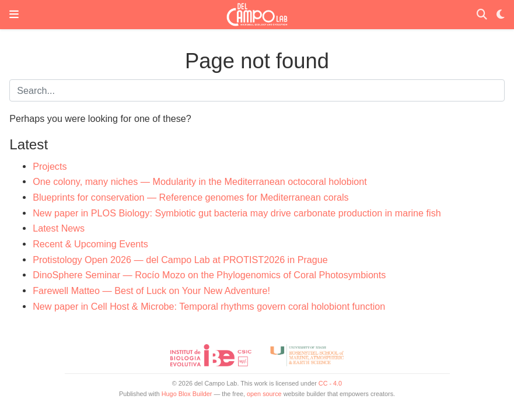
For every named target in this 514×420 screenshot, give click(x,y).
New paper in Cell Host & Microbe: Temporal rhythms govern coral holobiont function (209, 306)
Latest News (59, 228)
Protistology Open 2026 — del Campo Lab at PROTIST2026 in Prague (180, 260)
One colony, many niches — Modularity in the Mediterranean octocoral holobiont (200, 181)
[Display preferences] (501, 15)
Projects (50, 166)
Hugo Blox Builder (187, 394)
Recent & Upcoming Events (90, 244)
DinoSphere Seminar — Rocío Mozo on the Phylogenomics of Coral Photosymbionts (209, 275)
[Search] (482, 15)
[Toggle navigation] (14, 15)
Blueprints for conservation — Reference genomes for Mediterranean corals (191, 197)
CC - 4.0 (330, 383)
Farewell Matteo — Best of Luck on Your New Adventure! (151, 290)
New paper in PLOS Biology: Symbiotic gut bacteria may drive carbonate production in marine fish (237, 213)
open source (264, 394)
